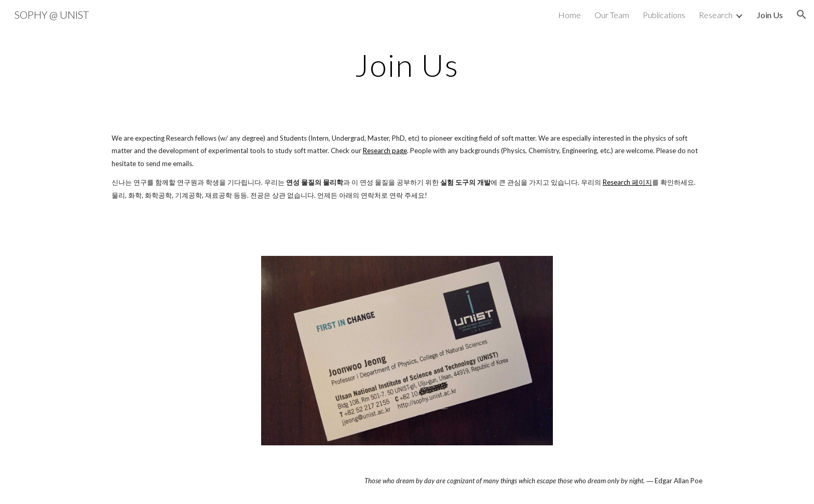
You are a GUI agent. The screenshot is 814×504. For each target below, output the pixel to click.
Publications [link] (664, 15)
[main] (407, 65)
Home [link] (569, 15)
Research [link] (716, 15)
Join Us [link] (770, 15)
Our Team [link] (612, 15)
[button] (802, 15)
